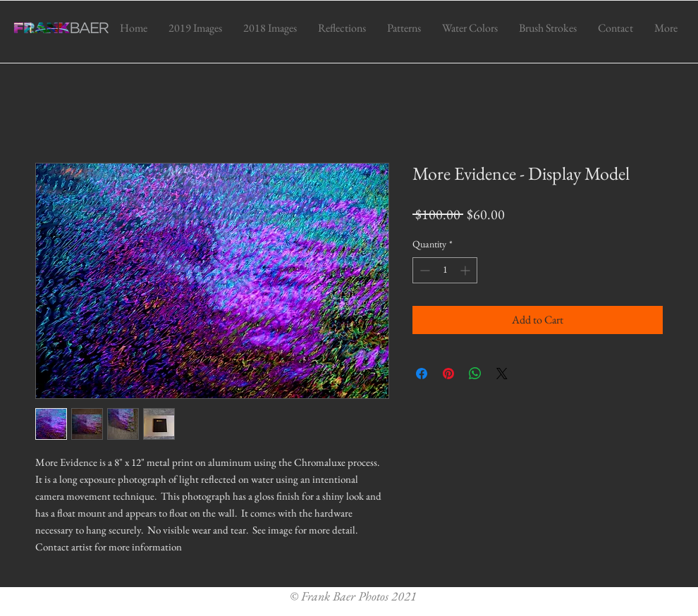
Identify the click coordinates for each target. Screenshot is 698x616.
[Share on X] (502, 374)
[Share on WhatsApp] (475, 374)
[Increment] (466, 270)
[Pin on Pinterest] (448, 374)
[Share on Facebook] (422, 374)
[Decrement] (423, 270)
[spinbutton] (445, 270)
